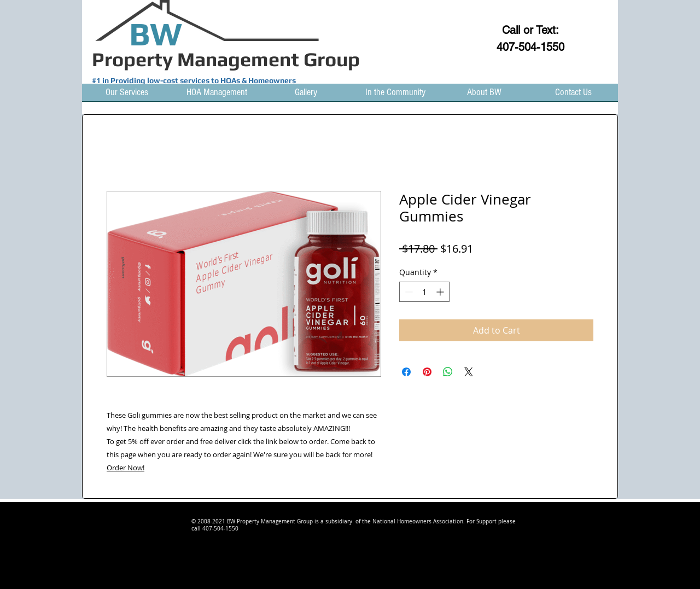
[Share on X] (469, 372)
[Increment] (441, 292)
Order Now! (126, 468)
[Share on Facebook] (406, 372)
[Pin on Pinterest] (427, 372)
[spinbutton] (424, 292)
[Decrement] (408, 292)
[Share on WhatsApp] (448, 372)
